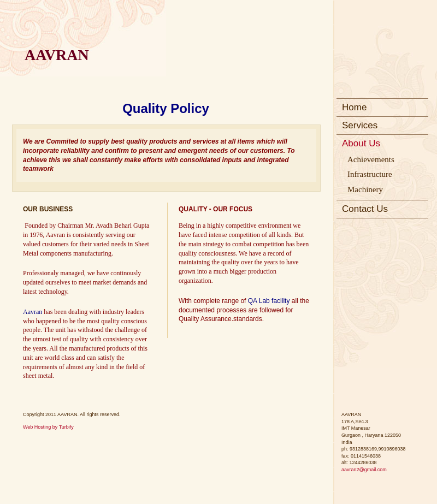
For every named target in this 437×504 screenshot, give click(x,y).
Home (354, 107)
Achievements (371, 159)
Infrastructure (370, 174)
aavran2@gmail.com (364, 470)
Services (360, 125)
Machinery (365, 189)
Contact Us (365, 209)
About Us (361, 143)
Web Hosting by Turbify (48, 427)
